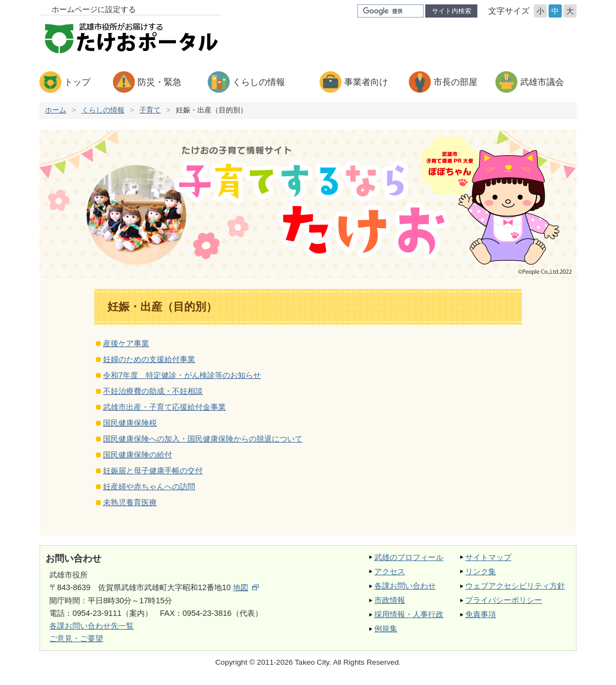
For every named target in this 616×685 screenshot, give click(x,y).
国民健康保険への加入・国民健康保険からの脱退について (203, 439)
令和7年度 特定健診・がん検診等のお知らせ (182, 375)
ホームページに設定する (94, 9)
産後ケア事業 (126, 343)
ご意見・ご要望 (76, 638)
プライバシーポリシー (504, 600)
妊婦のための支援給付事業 (149, 359)
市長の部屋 (455, 82)
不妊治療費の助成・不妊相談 (153, 391)
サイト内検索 (452, 11)
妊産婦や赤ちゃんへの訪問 (149, 486)
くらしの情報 (259, 82)
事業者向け (366, 82)
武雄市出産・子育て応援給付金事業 (164, 407)
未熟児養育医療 (130, 502)
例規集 (386, 629)
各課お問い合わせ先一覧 (92, 626)
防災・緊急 (159, 82)
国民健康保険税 (130, 423)
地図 (246, 587)
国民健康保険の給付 (138, 455)
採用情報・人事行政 (409, 614)
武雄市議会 (542, 82)
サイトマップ (488, 557)
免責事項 (481, 614)
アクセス (390, 571)
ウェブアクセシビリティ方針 (515, 586)
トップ (77, 82)
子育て (150, 110)
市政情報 (390, 600)
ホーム (56, 110)
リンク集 (481, 571)
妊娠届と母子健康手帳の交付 (153, 471)
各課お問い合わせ (405, 586)
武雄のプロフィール (409, 557)
